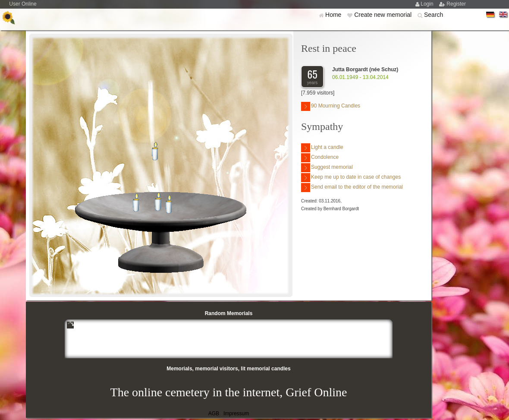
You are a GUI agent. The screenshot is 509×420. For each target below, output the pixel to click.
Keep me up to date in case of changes (351, 178)
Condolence (320, 158)
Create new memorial (384, 15)
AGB (214, 414)
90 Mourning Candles (331, 106)
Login (428, 4)
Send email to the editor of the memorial (352, 188)
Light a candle (322, 148)
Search (434, 15)
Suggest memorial (327, 168)
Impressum (236, 414)
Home (334, 15)
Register (456, 4)
